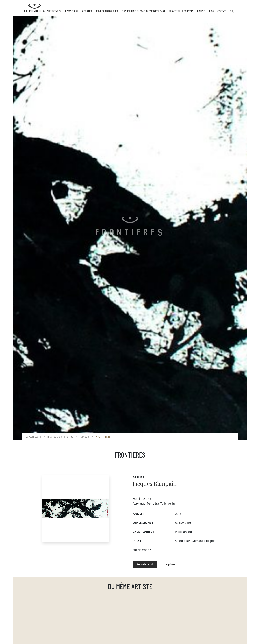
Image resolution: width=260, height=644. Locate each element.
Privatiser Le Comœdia (181, 11)
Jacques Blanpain (155, 484)
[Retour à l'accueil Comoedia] (35, 8)
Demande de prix (145, 564)
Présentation (54, 11)
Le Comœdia (33, 437)
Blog (211, 11)
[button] (232, 13)
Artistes (87, 11)
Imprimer (170, 564)
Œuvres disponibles (107, 11)
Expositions (72, 11)
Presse (201, 11)
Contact (222, 11)
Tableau (84, 437)
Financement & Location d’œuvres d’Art (143, 11)
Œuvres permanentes (60, 437)
